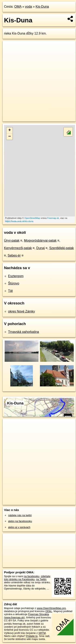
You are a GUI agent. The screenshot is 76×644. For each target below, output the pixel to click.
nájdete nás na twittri (20, 515)
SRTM (42, 633)
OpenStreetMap (32, 218)
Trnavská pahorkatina (23, 332)
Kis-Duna (42, 7)
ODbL (49, 611)
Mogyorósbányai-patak (40, 241)
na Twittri (41, 579)
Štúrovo (14, 283)
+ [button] (10, 130)
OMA (18, 7)
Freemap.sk (53, 218)
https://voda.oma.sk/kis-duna (19, 221)
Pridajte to (32, 636)
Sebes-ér (14, 255)
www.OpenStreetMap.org (51, 608)
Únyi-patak (12, 241)
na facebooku (32, 576)
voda (29, 7)
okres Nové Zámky (21, 311)
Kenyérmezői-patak (18, 248)
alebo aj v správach (19, 527)
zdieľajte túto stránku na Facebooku (27, 578)
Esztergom (16, 276)
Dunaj (41, 248)
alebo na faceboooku (20, 521)
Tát (10, 291)
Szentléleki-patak (61, 248)
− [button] (10, 137)
